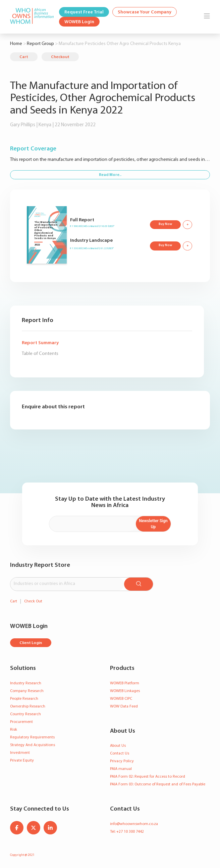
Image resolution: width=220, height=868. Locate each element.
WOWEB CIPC (121, 699)
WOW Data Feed (124, 706)
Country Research (25, 714)
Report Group (40, 44)
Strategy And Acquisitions (33, 745)
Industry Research (26, 683)
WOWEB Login (79, 22)
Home (16, 44)
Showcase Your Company (145, 12)
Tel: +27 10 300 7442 (127, 832)
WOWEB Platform (125, 683)
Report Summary (40, 343)
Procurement (21, 722)
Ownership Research (28, 706)
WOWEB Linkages (125, 691)
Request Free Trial (84, 12)
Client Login (31, 643)
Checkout (60, 57)
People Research (24, 699)
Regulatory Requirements (32, 737)
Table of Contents (40, 354)
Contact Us (120, 753)
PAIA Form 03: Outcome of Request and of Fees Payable (158, 784)
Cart (24, 57)
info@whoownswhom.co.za (134, 824)
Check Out (33, 601)
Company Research (27, 691)
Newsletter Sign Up (153, 524)
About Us (118, 746)
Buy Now (165, 224)
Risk (14, 730)
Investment (20, 753)
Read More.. (110, 175)
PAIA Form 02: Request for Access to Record (148, 777)
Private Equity (22, 761)
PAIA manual (121, 769)
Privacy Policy (122, 761)
